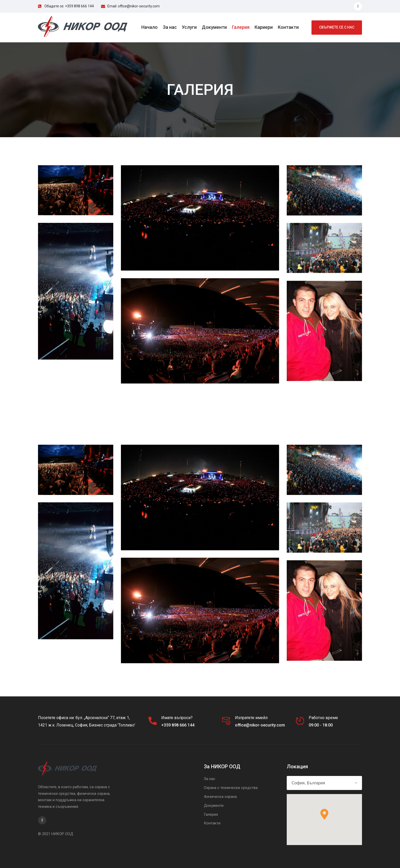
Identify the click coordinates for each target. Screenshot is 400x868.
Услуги (189, 27)
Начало (149, 27)
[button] (324, 814)
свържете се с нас (337, 27)
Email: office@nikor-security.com (134, 6)
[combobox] (324, 783)
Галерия (241, 27)
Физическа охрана (220, 797)
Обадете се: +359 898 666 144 (69, 6)
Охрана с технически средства (231, 788)
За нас (170, 27)
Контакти (288, 27)
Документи (214, 27)
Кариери (264, 27)
